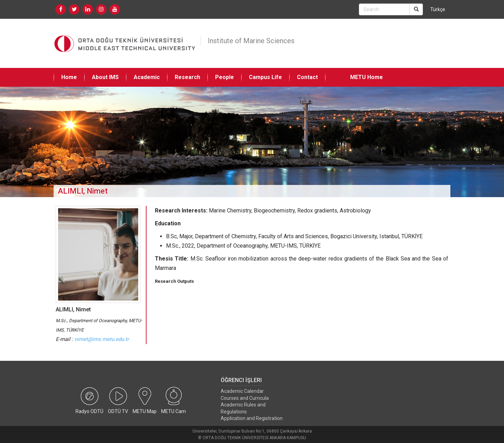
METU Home (367, 77)
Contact (307, 77)
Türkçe (438, 9)
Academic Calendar (242, 391)
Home (69, 77)
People (225, 77)
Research (187, 77)
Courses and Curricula (245, 398)
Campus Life (265, 77)
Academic (147, 77)
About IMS (105, 77)
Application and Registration (252, 418)
